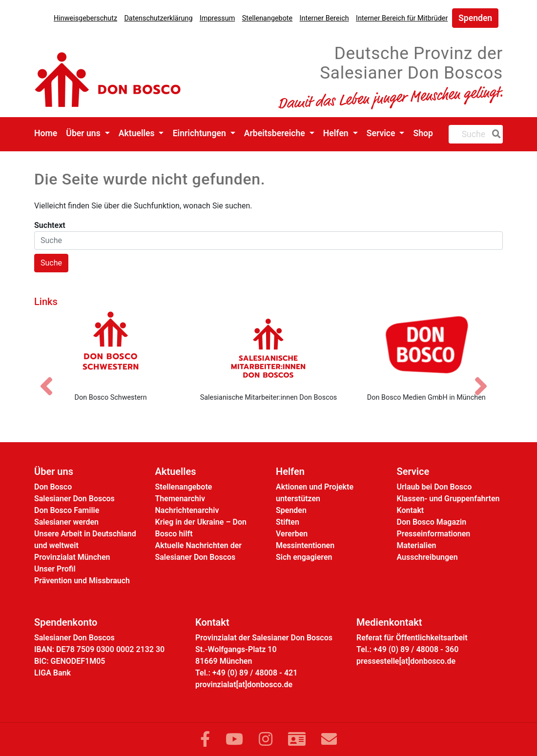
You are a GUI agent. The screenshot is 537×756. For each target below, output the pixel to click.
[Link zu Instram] (266, 739)
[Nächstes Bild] (486, 378)
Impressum (217, 18)
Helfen (337, 133)
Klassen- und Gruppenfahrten (448, 499)
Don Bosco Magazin (432, 522)
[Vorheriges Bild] (51, 378)
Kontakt (411, 510)
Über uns (84, 133)
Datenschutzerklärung (158, 18)
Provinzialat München (72, 557)
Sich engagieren (304, 557)
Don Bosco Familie (67, 510)
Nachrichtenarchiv (187, 510)
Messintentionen (305, 545)
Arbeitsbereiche (276, 133)
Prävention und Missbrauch (82, 581)
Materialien (417, 545)
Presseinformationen (434, 534)
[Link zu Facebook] (205, 739)
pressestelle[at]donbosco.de (406, 661)
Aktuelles (138, 133)
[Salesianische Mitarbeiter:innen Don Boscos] (268, 348)
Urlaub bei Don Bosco (434, 487)
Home (46, 133)
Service (382, 133)
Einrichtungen (200, 133)
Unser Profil (55, 569)
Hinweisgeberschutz (85, 18)
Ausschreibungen (427, 557)
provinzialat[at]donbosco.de (244, 684)
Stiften (288, 522)
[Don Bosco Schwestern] (111, 348)
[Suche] (495, 134)
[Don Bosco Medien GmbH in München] (426, 348)
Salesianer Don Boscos (74, 499)
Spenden (475, 18)
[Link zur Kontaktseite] (297, 739)
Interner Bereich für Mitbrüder (402, 18)
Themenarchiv (180, 499)
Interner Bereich (324, 18)
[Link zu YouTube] (234, 739)
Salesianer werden (66, 522)
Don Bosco (53, 487)
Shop (423, 133)
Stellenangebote (268, 18)
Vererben (292, 534)
